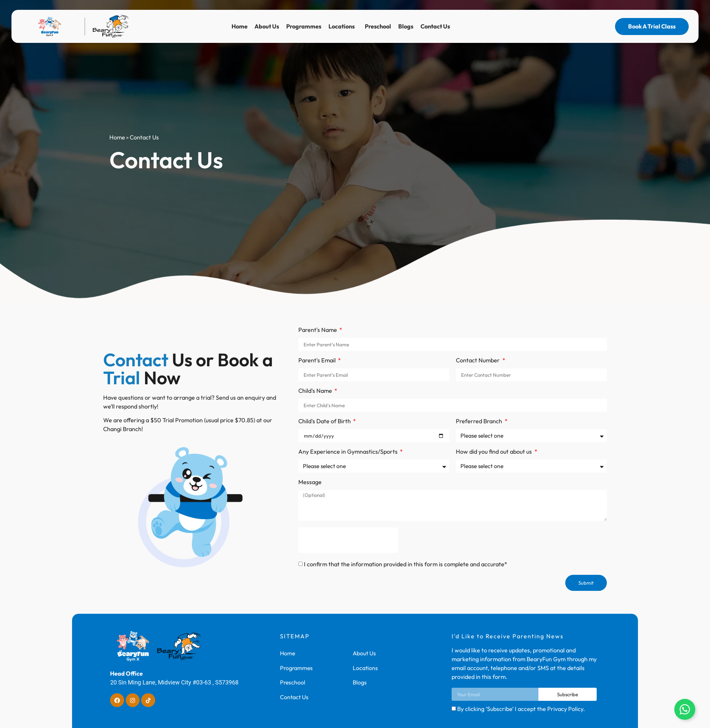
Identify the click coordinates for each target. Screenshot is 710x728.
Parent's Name (318, 330)
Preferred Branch (480, 422)
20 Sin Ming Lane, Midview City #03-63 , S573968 (174, 682)
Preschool (378, 26)
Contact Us (437, 26)
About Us (267, 26)
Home (240, 26)
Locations (343, 26)
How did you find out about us (495, 452)
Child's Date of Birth (325, 422)
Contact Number (478, 361)
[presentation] (348, 540)
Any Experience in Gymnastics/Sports (349, 452)
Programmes (304, 26)
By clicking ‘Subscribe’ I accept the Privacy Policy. (521, 709)
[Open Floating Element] (685, 709)
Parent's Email (318, 361)
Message (310, 482)
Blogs (406, 26)
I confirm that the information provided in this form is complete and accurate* (406, 564)
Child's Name (316, 391)
